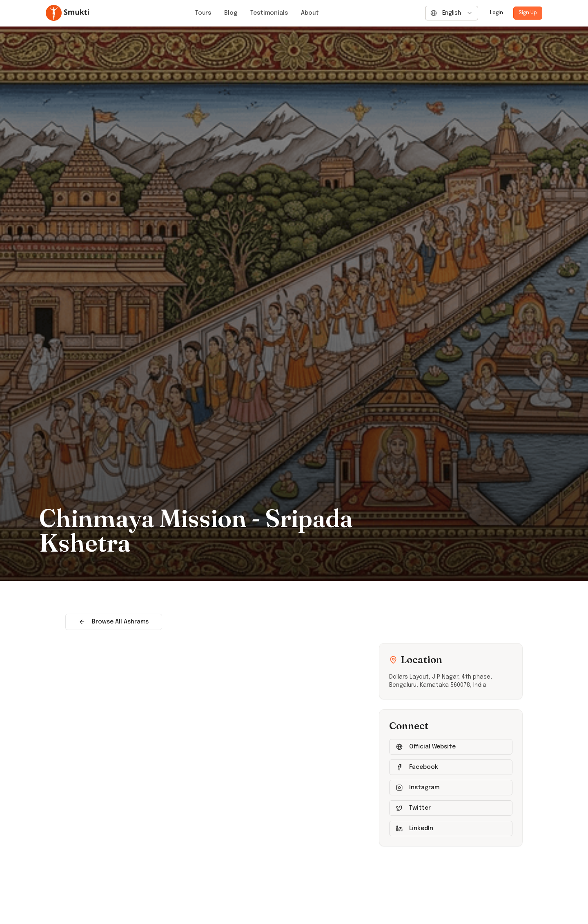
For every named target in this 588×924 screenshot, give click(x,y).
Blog (231, 13)
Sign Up (528, 13)
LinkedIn (415, 828)
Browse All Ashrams (114, 622)
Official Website (426, 747)
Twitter (413, 808)
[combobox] (452, 13)
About (310, 13)
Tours (203, 13)
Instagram (418, 788)
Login (497, 13)
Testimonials (269, 13)
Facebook (417, 767)
